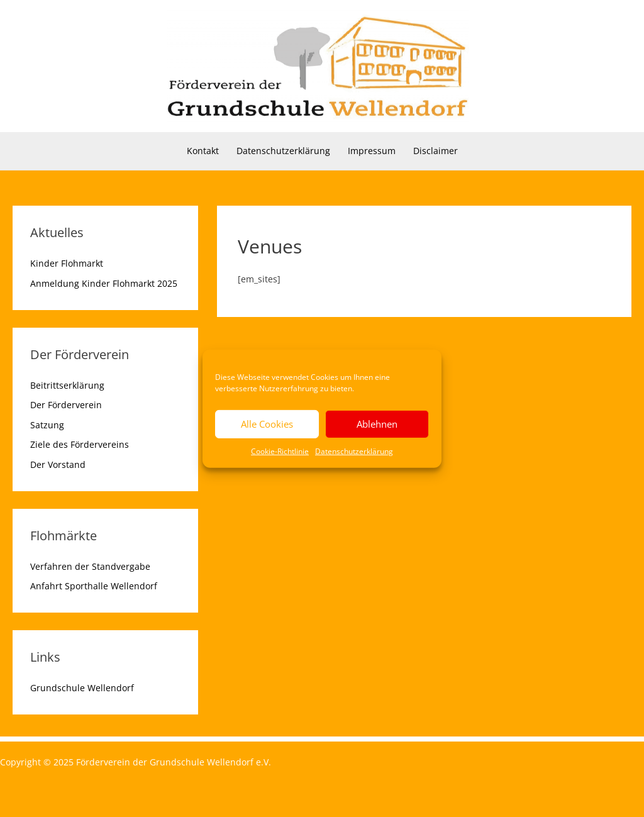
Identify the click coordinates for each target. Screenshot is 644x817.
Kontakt (203, 151)
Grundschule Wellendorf (82, 688)
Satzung (47, 425)
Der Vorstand (58, 464)
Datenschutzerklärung (354, 451)
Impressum (372, 151)
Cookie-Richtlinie (280, 451)
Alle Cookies (267, 424)
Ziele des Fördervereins (80, 444)
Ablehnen (377, 424)
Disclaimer (436, 151)
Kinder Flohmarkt (67, 263)
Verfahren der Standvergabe (90, 566)
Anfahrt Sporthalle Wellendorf (94, 586)
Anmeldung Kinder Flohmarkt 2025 (104, 283)
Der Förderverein (66, 405)
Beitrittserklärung (67, 385)
